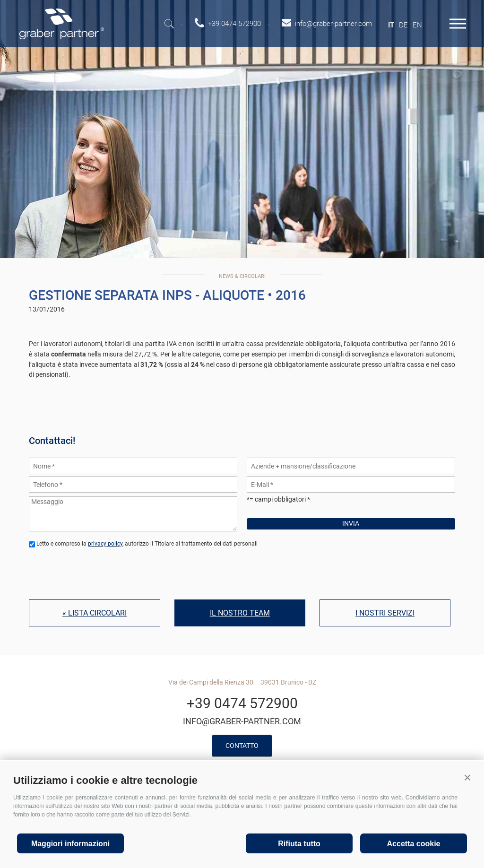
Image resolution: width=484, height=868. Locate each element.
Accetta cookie (414, 844)
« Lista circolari (95, 613)
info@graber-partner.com (242, 721)
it (391, 25)
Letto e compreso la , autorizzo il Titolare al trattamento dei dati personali (147, 544)
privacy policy (105, 544)
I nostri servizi (385, 613)
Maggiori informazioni (70, 844)
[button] (467, 778)
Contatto (242, 746)
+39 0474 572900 (242, 703)
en (417, 25)
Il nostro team (240, 613)
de (403, 25)
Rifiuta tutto (299, 844)
